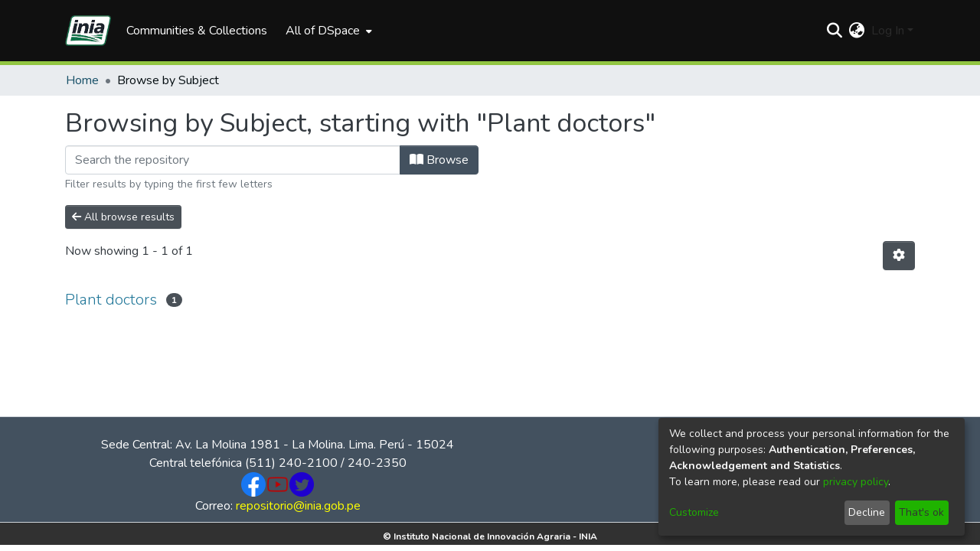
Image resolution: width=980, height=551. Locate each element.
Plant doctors (111, 300)
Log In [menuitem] (888, 31)
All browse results (123, 217)
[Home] (88, 31)
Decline (867, 512)
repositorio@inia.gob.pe (298, 506)
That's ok (921, 512)
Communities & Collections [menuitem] (197, 31)
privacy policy (856, 482)
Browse (439, 160)
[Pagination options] (899, 256)
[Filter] (233, 160)
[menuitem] (327, 31)
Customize (694, 512)
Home (82, 80)
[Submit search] (835, 31)
